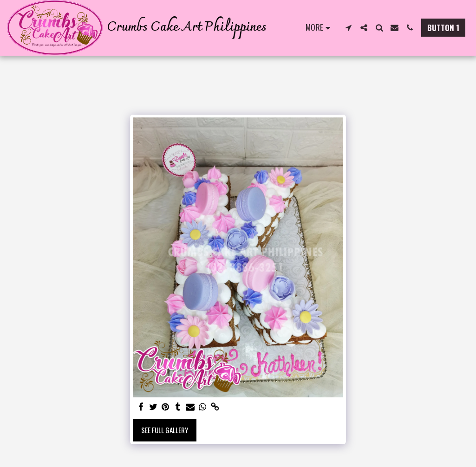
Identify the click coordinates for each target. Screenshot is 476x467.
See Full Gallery (165, 430)
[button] (349, 28)
